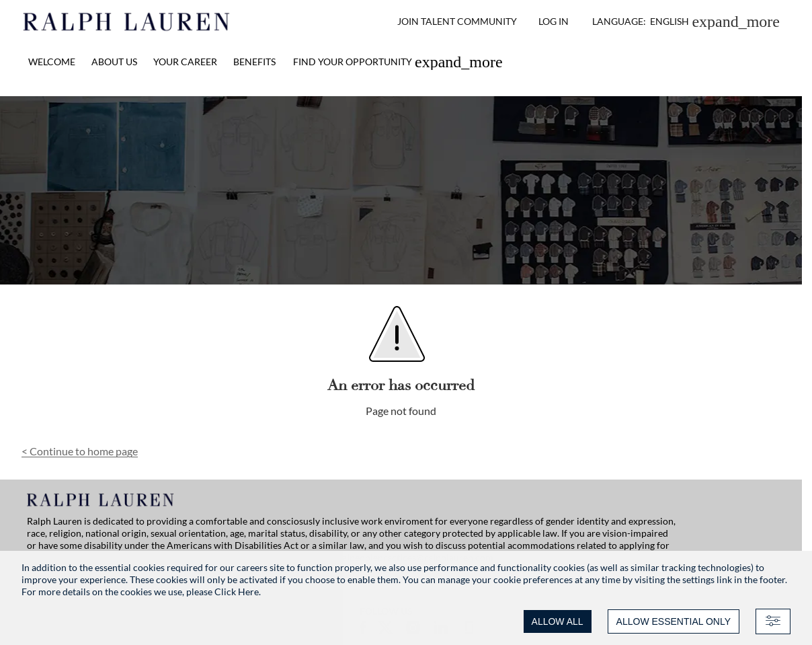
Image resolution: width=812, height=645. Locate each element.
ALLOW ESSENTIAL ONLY (674, 621)
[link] (398, 62)
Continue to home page (80, 451)
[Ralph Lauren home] (127, 22)
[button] (686, 22)
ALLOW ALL (558, 621)
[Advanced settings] (773, 621)
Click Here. (238, 592)
